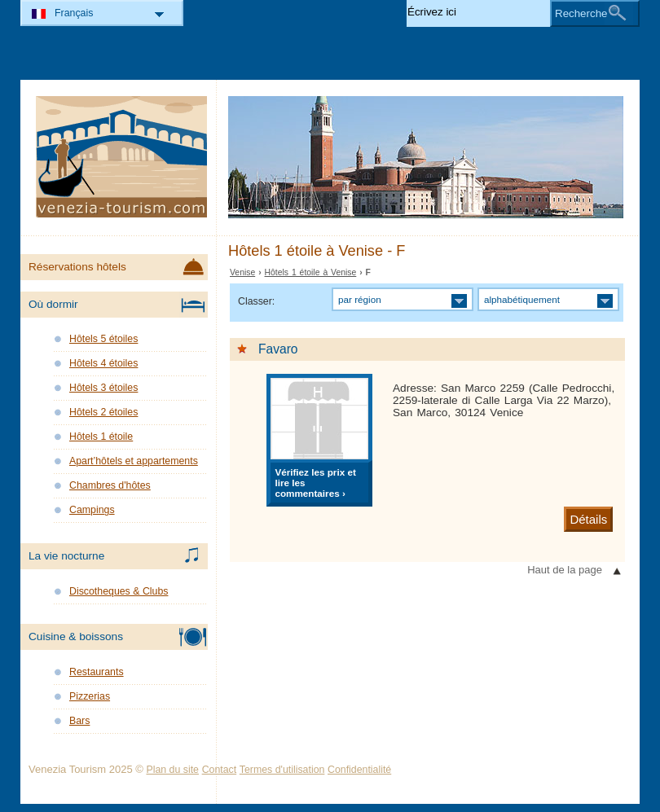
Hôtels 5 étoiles (103, 339)
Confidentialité (359, 770)
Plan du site (172, 770)
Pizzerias (90, 696)
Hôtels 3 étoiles (103, 388)
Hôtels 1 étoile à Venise (311, 272)
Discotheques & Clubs (119, 591)
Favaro (278, 349)
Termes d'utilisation (282, 770)
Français (74, 13)
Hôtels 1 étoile (101, 437)
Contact (220, 770)
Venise (242, 272)
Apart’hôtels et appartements (134, 461)
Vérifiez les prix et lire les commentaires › (315, 483)
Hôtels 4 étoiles (103, 363)
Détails (588, 519)
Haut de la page (565, 570)
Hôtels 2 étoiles (103, 412)
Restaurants (97, 672)
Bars (79, 721)
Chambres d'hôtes (110, 485)
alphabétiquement (522, 299)
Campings (92, 510)
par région (360, 299)
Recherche (581, 13)
